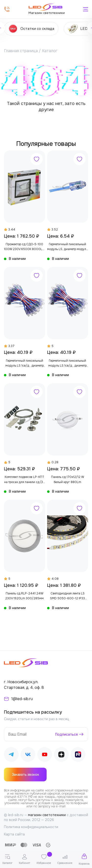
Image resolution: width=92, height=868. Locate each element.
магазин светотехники (47, 815)
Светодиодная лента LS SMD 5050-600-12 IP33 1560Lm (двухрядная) (67, 596)
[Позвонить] (7, 9)
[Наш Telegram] (11, 755)
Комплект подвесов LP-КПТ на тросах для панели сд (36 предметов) (25, 480)
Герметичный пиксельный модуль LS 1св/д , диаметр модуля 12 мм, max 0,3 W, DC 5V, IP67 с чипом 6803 (25, 364)
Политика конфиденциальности (31, 827)
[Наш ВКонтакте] (28, 755)
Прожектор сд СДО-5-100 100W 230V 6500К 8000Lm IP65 (24, 247)
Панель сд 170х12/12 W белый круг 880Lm (68, 479)
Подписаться (66, 734)
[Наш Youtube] (45, 755)
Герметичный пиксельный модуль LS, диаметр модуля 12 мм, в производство (67, 247)
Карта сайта (14, 834)
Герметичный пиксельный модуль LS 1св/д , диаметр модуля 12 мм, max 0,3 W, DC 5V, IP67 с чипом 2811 (67, 364)
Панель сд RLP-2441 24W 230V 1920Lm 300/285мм (24, 596)
